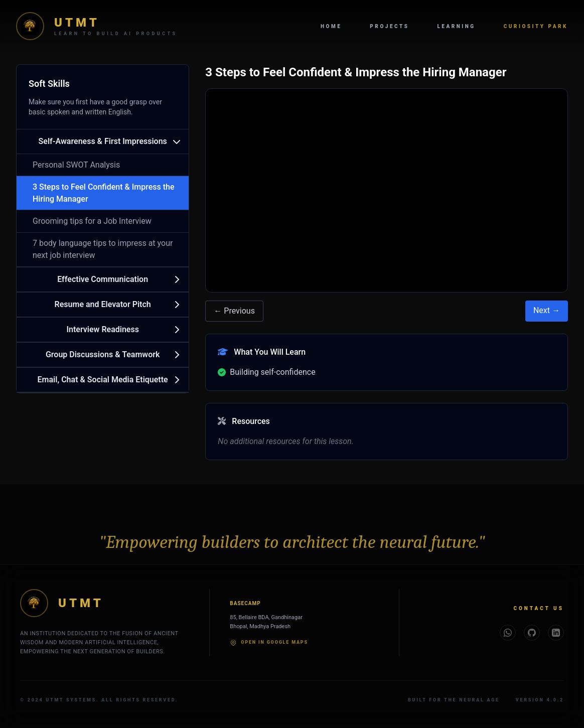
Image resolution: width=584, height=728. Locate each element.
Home (331, 26)
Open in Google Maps (269, 643)
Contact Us (539, 608)
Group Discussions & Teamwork (103, 354)
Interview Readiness (103, 329)
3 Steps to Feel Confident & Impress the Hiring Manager (104, 193)
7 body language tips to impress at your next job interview (103, 249)
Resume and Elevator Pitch (103, 304)
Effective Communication (103, 279)
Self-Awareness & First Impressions (103, 141)
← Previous (234, 311)
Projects (389, 26)
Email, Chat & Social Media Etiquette (103, 380)
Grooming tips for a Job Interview (92, 221)
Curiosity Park (536, 26)
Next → (547, 310)
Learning (456, 26)
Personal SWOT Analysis (76, 165)
